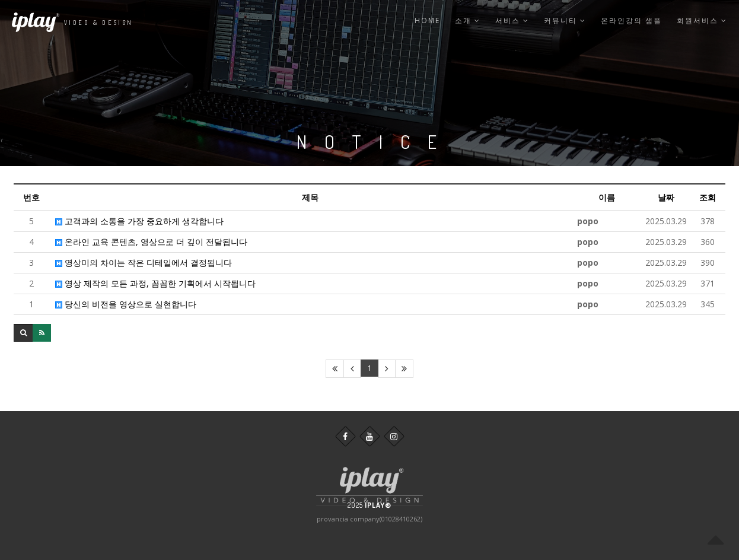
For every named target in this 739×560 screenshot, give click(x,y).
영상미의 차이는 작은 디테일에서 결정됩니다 (144, 262)
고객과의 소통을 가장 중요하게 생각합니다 (139, 221)
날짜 (666, 197)
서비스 (512, 20)
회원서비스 (702, 20)
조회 (708, 197)
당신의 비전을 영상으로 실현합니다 (126, 304)
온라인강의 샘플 (631, 20)
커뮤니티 (565, 20)
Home (427, 20)
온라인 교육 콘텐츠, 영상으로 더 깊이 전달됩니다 (151, 242)
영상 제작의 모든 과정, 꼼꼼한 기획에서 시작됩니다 (155, 283)
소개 (468, 20)
